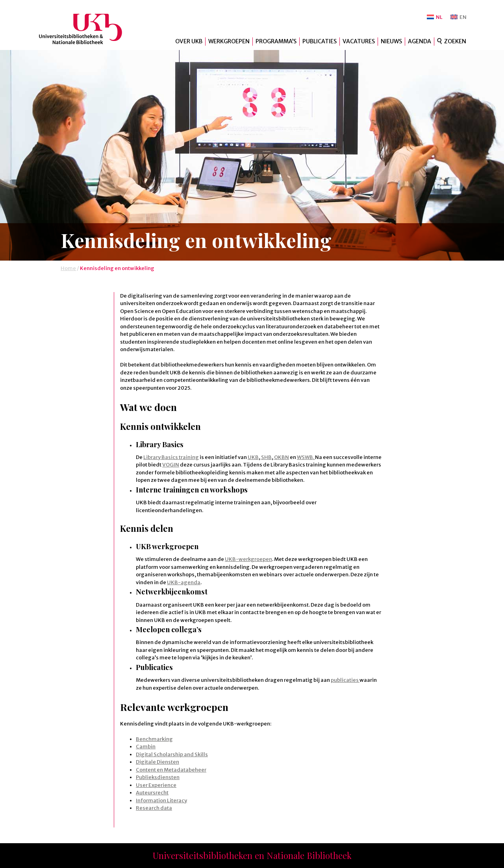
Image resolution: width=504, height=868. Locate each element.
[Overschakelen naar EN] (459, 17)
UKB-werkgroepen (248, 559)
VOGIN (171, 465)
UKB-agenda (184, 582)
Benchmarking (154, 739)
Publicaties (320, 41)
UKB (87, 29)
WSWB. (306, 457)
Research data (154, 808)
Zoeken (455, 41)
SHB (266, 457)
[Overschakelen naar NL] (435, 17)
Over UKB (189, 41)
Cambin (146, 747)
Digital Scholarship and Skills (172, 754)
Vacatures (359, 41)
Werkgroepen (229, 41)
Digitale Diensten (157, 762)
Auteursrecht (152, 793)
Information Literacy (161, 800)
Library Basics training (171, 457)
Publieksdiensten (158, 777)
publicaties (345, 680)
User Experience (156, 785)
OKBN (282, 457)
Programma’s (276, 41)
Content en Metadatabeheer (171, 770)
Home (68, 268)
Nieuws (391, 41)
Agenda (420, 41)
